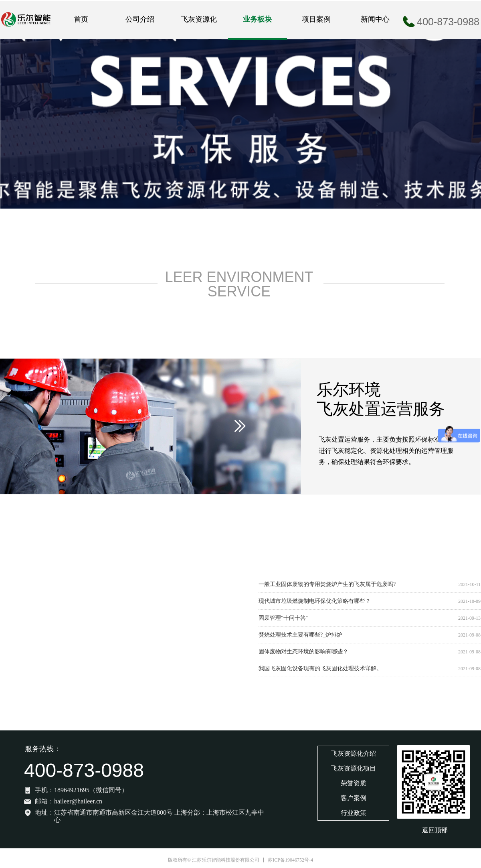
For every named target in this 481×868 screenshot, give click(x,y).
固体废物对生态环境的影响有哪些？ (303, 652)
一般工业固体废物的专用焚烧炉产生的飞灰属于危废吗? (327, 584)
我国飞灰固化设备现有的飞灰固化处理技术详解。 (320, 668)
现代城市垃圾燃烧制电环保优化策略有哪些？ (315, 601)
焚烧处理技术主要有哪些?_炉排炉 (300, 635)
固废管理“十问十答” (283, 618)
